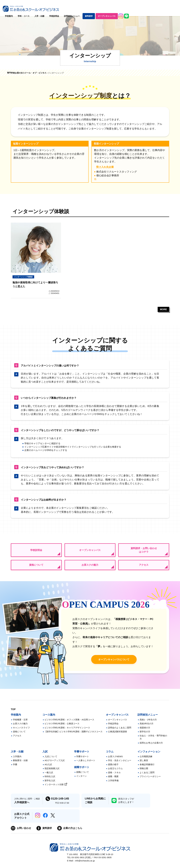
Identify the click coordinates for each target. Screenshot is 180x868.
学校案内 (57, 9)
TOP (13, 712)
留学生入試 (50, 783)
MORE (163, 310)
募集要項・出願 (20, 763)
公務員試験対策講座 (117, 735)
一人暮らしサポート (86, 763)
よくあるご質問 (147, 775)
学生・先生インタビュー (120, 763)
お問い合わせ (24, 831)
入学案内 (17, 759)
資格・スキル (114, 775)
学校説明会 (103, 9)
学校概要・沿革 (20, 723)
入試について (51, 759)
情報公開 (144, 771)
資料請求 (137, 9)
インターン (81, 779)
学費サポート (83, 759)
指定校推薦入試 (52, 771)
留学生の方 (145, 735)
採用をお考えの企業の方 (151, 746)
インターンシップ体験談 (24, 277)
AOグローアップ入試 (55, 763)
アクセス (144, 567)
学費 (15, 767)
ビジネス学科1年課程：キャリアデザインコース (67, 731)
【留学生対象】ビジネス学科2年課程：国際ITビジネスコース (74, 735)
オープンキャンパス (155, 9)
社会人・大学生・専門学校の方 (153, 740)
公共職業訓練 (146, 759)
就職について (83, 775)
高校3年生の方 (147, 727)
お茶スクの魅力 (90, 567)
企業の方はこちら (75, 831)
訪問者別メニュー (120, 9)
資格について (36, 567)
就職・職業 (113, 779)
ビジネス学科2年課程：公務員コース (62, 727)
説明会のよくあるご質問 (120, 731)
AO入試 (48, 767)
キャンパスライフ (21, 731)
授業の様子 (113, 767)
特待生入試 (50, 779)
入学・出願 (88, 9)
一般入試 (49, 775)
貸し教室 (144, 763)
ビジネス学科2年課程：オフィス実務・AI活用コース (69, 723)
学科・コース (72, 9)
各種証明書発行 (147, 767)
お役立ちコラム (115, 771)
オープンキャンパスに (114, 662)
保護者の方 (145, 731)
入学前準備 (113, 783)
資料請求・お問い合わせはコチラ (144, 552)
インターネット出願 (54, 787)
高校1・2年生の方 (148, 723)
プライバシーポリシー (150, 779)
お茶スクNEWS (115, 759)
